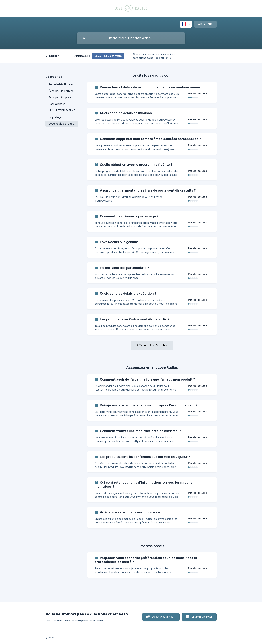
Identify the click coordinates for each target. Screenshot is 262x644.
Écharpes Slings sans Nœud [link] (63, 97)
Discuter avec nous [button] (163, 617)
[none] (186, 24)
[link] (152, 92)
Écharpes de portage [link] (61, 91)
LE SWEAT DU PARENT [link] (62, 111)
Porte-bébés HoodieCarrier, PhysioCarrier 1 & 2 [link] (63, 84)
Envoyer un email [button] (202, 617)
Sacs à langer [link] (57, 104)
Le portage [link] (55, 117)
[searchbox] (131, 38)
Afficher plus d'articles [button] (152, 345)
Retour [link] (54, 56)
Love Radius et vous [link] (61, 124)
